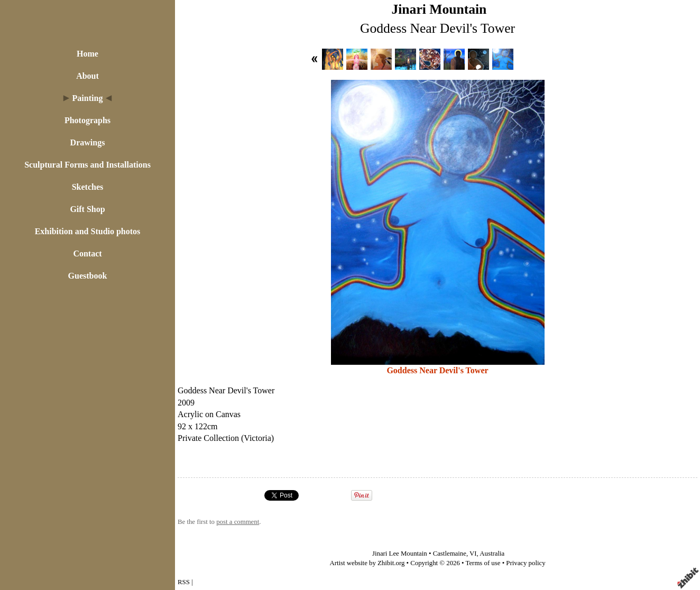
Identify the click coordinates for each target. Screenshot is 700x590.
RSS (184, 582)
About (87, 76)
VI (473, 554)
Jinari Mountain (439, 9)
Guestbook (88, 276)
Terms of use (483, 563)
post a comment (238, 522)
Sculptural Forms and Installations (87, 165)
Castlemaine (450, 554)
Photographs (87, 120)
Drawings (88, 142)
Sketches (88, 187)
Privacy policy (526, 563)
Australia (492, 554)
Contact (87, 253)
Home (87, 54)
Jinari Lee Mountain (400, 554)
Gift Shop (87, 209)
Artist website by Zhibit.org (367, 563)
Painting (88, 98)
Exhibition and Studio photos (88, 231)
